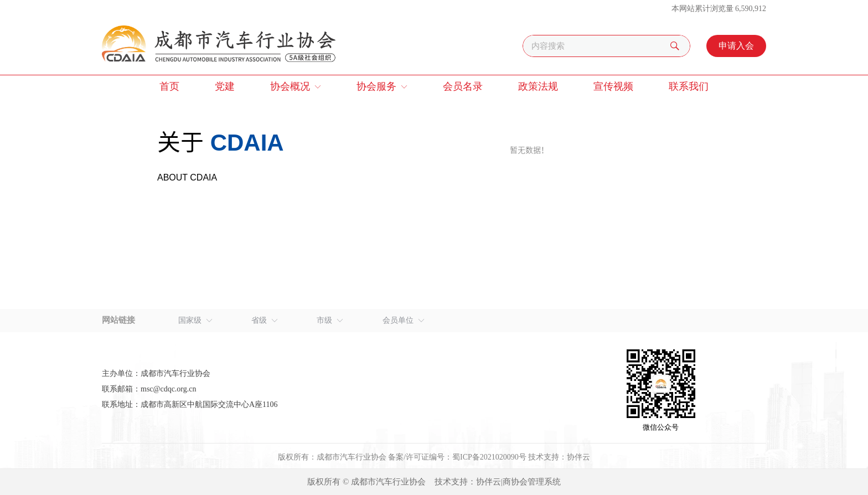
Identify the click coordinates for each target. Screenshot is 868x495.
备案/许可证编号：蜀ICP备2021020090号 (457, 457)
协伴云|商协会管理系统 (518, 482)
